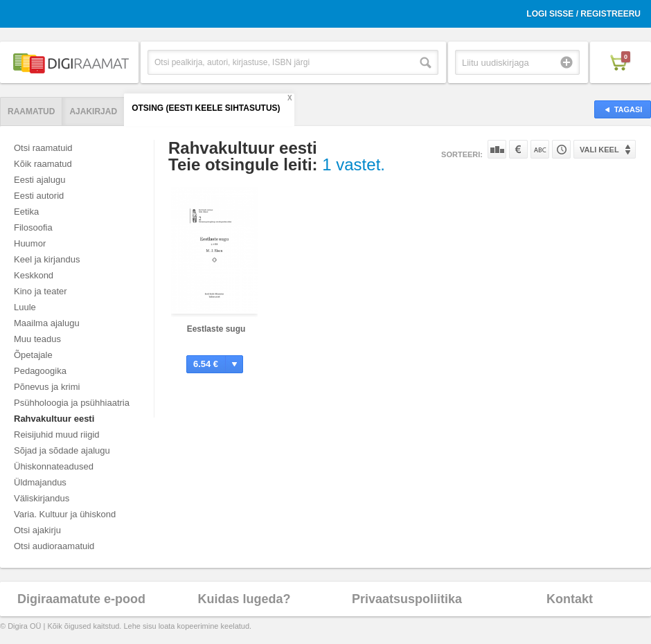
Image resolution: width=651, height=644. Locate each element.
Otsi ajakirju (37, 530)
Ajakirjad (93, 111)
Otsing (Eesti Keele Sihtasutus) (206, 108)
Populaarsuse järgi (497, 149)
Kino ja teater (41, 291)
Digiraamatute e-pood (81, 599)
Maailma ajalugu (47, 323)
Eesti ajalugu (39, 180)
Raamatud (31, 111)
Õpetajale (33, 355)
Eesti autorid (39, 196)
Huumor (30, 243)
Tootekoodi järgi (561, 149)
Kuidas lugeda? (244, 599)
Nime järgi (540, 149)
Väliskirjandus (42, 498)
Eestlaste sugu (216, 329)
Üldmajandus (40, 482)
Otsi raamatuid (43, 148)
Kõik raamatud (43, 164)
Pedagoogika (40, 371)
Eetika (26, 212)
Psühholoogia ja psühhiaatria (72, 403)
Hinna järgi (518, 149)
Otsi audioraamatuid (54, 546)
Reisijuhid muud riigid (57, 435)
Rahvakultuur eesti (54, 419)
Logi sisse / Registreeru (583, 14)
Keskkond (34, 275)
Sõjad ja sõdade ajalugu (62, 450)
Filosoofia (33, 227)
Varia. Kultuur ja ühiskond (65, 514)
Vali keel (599, 150)
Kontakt (570, 599)
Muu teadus (37, 339)
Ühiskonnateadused (54, 466)
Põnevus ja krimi (47, 387)
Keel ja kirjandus (47, 259)
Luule (25, 307)
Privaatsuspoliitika (407, 599)
